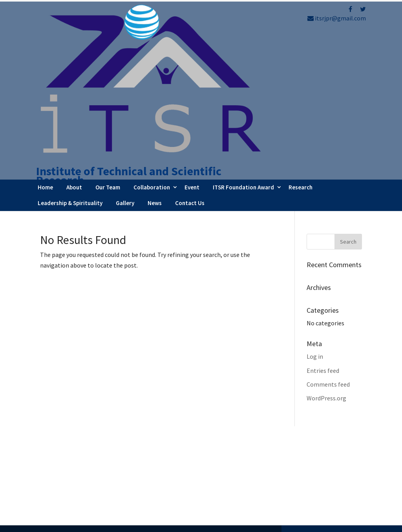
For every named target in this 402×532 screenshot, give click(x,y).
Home (45, 56)
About (74, 56)
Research (301, 56)
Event (192, 56)
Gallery (125, 72)
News (155, 72)
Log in (315, 226)
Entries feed (323, 239)
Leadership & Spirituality (70, 72)
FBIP (113, 523)
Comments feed (328, 253)
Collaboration (152, 56)
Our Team (108, 56)
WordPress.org (326, 267)
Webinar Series (235, 458)
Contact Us (190, 72)
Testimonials (233, 480)
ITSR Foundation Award (243, 56)
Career (224, 490)
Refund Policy (319, 450)
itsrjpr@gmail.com (337, 18)
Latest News (232, 469)
